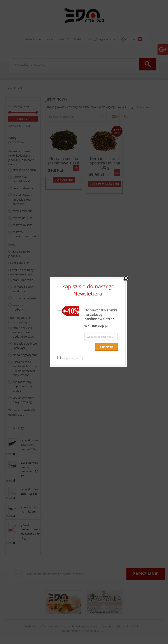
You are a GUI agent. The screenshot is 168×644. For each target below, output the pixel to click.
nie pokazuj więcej (70, 358)
